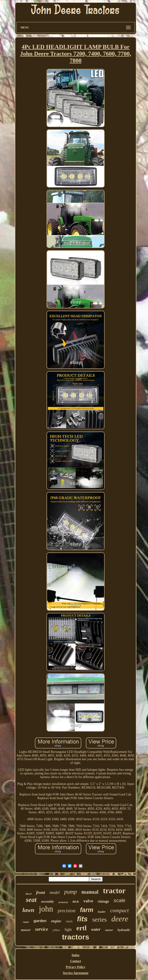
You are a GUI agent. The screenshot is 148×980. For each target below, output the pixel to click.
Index (76, 955)
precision (67, 911)
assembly (48, 901)
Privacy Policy (76, 967)
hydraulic (124, 930)
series (100, 919)
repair (26, 922)
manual (90, 892)
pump (71, 892)
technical (63, 902)
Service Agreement (76, 973)
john (46, 909)
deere (120, 919)
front (41, 892)
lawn (28, 910)
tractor (114, 891)
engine (56, 921)
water (96, 929)
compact (119, 910)
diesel (29, 894)
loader (102, 912)
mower (26, 930)
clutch (69, 921)
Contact (75, 961)
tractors (75, 937)
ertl (81, 928)
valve (88, 901)
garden (40, 921)
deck (76, 902)
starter (109, 930)
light (68, 930)
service (42, 929)
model (55, 893)
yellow (56, 930)
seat (31, 900)
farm (87, 910)
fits (82, 919)
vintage (103, 901)
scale (119, 900)
